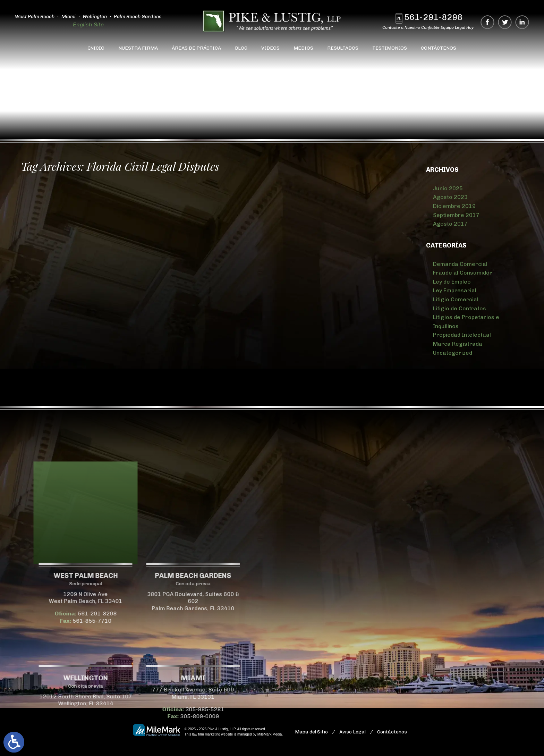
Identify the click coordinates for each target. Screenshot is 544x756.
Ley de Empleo (452, 282)
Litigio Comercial (456, 299)
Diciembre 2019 (454, 206)
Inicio (96, 48)
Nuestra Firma (138, 48)
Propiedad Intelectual (462, 335)
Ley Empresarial (455, 290)
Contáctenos (439, 48)
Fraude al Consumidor (463, 273)
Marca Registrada (458, 344)
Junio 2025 (448, 188)
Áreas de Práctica (196, 48)
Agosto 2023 (450, 197)
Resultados (343, 48)
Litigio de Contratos (460, 308)
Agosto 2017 (450, 224)
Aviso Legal (352, 732)
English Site (88, 24)
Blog (241, 48)
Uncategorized (453, 353)
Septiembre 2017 (456, 215)
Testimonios (390, 48)
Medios (303, 48)
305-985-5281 (36, 709)
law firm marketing (206, 734)
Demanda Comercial (460, 264)
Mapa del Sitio (311, 732)
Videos (270, 48)
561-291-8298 (434, 17)
